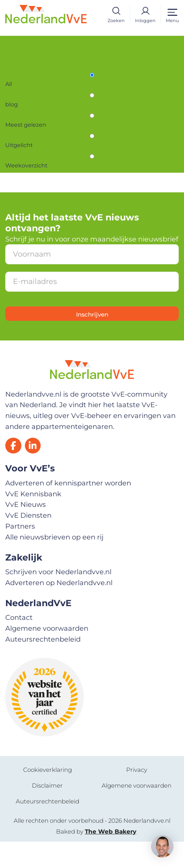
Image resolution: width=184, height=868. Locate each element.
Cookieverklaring (47, 796)
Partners (20, 552)
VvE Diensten (28, 542)
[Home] (46, 14)
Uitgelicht (22, 163)
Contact (19, 644)
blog (13, 114)
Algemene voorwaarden (47, 654)
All (9, 89)
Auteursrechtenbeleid (43, 665)
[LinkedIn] (38, 470)
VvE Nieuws (26, 531)
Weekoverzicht (31, 187)
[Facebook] (15, 470)
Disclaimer (47, 812)
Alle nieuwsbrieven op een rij (54, 563)
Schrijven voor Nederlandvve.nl (58, 598)
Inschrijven (92, 339)
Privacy (137, 796)
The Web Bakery (111, 857)
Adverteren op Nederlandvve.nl (59, 609)
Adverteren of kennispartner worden (68, 509)
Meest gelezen (30, 138)
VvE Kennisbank (33, 520)
